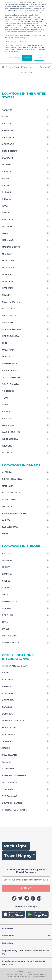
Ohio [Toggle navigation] (5, 343)
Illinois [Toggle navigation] (6, 192)
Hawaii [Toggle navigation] (6, 178)
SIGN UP (26, 888)
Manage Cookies (38, 976)
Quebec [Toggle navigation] (6, 520)
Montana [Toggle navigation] (7, 281)
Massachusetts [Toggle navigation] (11, 247)
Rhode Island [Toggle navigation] (10, 370)
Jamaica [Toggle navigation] (7, 741)
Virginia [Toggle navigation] (7, 418)
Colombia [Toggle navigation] (8, 693)
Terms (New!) (25, 976)
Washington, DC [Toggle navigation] (11, 432)
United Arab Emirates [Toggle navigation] (14, 810)
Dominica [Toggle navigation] (7, 714)
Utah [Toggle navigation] (5, 405)
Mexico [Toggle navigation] (6, 748)
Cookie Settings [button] (14, 58)
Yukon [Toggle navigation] (6, 534)
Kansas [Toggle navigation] (6, 213)
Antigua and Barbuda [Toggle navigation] (14, 666)
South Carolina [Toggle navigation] (11, 377)
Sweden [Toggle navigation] (7, 629)
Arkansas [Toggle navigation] (8, 130)
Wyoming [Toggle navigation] (7, 453)
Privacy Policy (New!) (30, 974)
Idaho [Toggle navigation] (5, 185)
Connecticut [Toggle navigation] (10, 151)
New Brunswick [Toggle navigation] (11, 493)
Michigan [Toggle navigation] (7, 254)
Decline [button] (39, 58)
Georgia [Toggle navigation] (7, 172)
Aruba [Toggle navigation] (6, 673)
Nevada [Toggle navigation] (6, 295)
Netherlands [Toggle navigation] (10, 601)
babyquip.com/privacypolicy (16, 41)
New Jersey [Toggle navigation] (9, 309)
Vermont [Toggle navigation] (7, 412)
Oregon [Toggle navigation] (7, 357)
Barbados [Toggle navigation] (8, 686)
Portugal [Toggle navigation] (8, 615)
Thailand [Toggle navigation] (7, 789)
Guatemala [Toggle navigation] (9, 734)
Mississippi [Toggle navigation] (8, 268)
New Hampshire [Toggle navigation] (11, 302)
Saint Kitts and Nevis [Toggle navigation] (14, 776)
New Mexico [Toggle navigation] (9, 316)
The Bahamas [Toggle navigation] (9, 796)
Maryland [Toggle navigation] (8, 240)
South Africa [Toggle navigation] (10, 782)
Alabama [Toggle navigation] (7, 110)
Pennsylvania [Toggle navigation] (10, 364)
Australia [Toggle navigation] (8, 680)
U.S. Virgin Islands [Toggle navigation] (12, 803)
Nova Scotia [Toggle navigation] (9, 500)
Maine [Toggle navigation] (5, 233)
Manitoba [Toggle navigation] (8, 486)
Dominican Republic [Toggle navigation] (13, 721)
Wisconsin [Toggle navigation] (8, 446)
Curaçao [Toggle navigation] (7, 707)
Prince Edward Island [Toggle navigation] (15, 513)
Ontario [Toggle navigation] (7, 506)
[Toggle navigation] (26, 928)
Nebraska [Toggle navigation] (8, 288)
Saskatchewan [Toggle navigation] (11, 527)
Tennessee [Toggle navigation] (8, 391)
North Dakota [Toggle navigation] (10, 336)
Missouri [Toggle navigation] (7, 274)
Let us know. (26, 72)
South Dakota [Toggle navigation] (10, 384)
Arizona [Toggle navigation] (7, 124)
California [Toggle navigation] (8, 137)
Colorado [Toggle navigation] (8, 144)
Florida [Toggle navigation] (7, 165)
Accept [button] (27, 58)
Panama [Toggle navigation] (6, 762)
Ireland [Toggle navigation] (7, 588)
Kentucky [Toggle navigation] (8, 220)
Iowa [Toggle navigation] (5, 206)
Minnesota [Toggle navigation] (8, 261)
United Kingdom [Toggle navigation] (11, 643)
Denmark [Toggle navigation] (7, 560)
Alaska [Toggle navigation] (6, 117)
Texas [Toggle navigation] (5, 398)
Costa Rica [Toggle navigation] (8, 700)
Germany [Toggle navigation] (7, 574)
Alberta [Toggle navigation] (7, 472)
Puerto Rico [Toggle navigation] (9, 769)
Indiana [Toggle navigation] (6, 199)
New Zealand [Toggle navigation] (10, 755)
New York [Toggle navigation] (8, 322)
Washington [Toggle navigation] (9, 425)
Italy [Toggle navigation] (5, 595)
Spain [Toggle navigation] (5, 622)
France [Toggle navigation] (6, 567)
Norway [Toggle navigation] (7, 608)
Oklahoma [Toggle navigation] (8, 350)
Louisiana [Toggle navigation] (8, 226)
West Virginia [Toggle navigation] (10, 439)
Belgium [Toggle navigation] (7, 553)
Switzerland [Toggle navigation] (10, 636)
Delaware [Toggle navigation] (8, 158)
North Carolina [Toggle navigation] (11, 329)
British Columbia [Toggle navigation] (12, 479)
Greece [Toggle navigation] (6, 581)
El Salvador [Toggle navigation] (9, 728)
